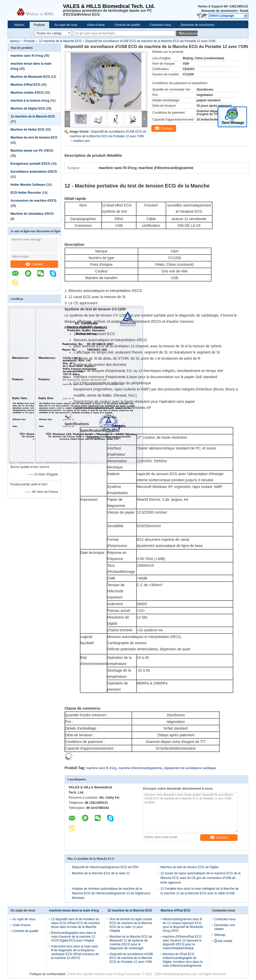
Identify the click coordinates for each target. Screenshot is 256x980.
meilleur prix (82, 141)
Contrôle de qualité (127, 25)
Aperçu (15, 41)
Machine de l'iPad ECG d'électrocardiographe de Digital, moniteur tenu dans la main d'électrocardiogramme (183, 960)
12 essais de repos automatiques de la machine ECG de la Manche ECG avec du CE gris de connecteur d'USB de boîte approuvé (201, 878)
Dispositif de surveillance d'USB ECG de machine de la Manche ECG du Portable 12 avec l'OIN (131, 958)
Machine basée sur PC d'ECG (32, 151)
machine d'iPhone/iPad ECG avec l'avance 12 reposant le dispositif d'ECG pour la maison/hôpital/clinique (182, 942)
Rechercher (190, 33)
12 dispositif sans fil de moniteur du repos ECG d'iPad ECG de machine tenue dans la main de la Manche (76, 923)
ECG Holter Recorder (26, 193)
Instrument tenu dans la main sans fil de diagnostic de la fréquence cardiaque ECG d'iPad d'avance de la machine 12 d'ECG (75, 952)
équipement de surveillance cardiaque (190, 768)
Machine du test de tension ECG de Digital (189, 867)
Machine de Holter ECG (28, 130)
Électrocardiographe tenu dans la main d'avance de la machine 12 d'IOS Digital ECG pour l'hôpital (74, 937)
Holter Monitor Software (28, 185)
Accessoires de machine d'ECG (34, 201)
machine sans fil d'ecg (27, 56)
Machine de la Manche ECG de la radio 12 (101, 873)
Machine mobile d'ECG (27, 93)
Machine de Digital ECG (28, 109)
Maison (19, 25)
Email (244, 11)
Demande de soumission (219, 11)
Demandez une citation (224, 927)
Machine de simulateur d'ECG (32, 214)
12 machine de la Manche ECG (60, 41)
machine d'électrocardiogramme (140, 768)
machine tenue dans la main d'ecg (74, 910)
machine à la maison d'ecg (30, 101)
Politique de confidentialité (47, 974)
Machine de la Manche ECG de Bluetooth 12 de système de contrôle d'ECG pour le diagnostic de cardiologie (131, 942)
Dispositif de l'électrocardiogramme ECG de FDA (105, 867)
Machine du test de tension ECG (34, 138)
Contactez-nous (160, 25)
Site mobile (223, 941)
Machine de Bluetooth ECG (30, 77)
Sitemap (220, 935)
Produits (39, 25)
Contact (34, 264)
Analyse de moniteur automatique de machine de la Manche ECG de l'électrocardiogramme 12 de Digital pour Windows (111, 893)
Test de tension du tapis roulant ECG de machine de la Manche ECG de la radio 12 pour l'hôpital (131, 925)
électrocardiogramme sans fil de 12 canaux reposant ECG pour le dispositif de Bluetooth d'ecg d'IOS (183, 925)
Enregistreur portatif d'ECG (30, 164)
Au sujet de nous (66, 25)
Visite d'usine (96, 25)
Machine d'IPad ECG (25, 85)
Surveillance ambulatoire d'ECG (34, 172)
